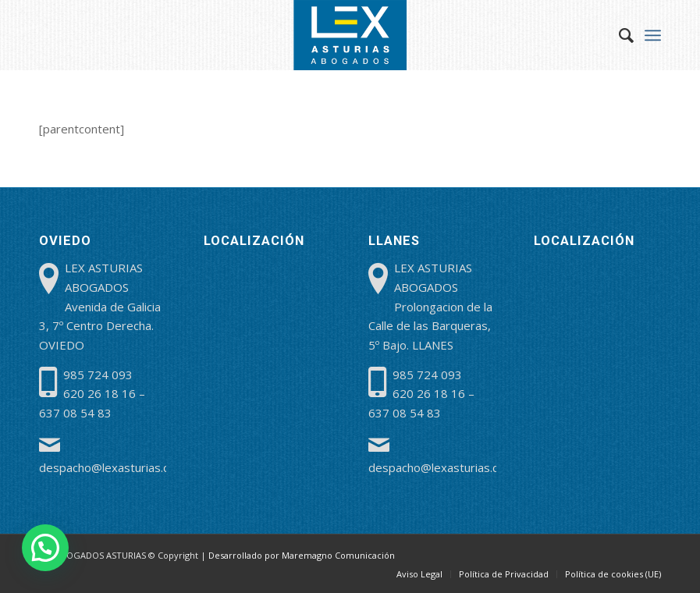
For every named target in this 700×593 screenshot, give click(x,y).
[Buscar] (618, 35)
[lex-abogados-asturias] (350, 35)
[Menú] (653, 35)
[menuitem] (618, 35)
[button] (45, 548)
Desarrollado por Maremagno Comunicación (302, 555)
